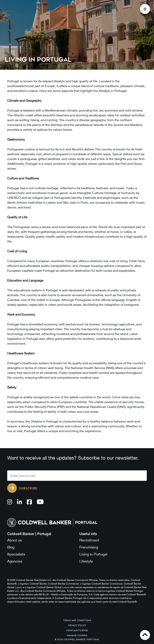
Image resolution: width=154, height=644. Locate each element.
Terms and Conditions (77, 621)
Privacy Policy (77, 626)
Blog (11, 547)
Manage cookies (77, 636)
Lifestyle (86, 561)
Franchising (89, 547)
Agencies (15, 561)
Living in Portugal (93, 554)
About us (15, 540)
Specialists (16, 554)
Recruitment (89, 540)
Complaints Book (77, 631)
